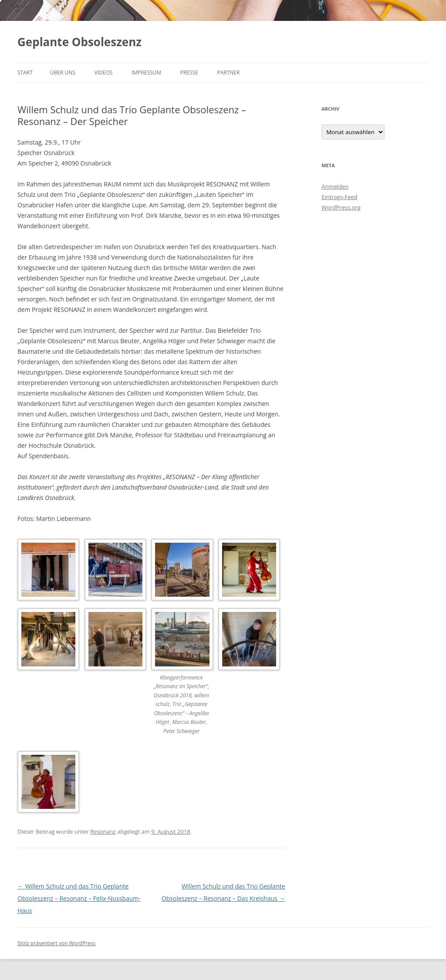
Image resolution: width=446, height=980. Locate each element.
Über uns (63, 73)
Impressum (146, 73)
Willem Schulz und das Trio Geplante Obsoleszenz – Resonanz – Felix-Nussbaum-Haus (79, 898)
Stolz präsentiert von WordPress (56, 943)
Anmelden (335, 186)
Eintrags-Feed (339, 197)
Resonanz (103, 831)
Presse (189, 73)
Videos (104, 73)
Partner (228, 73)
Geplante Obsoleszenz (79, 42)
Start (25, 73)
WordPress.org (341, 207)
